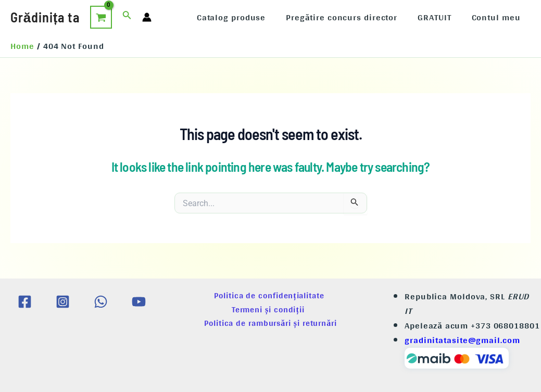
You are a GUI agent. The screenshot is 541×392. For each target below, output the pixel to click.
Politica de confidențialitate (270, 295)
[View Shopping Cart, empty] (101, 17)
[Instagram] (63, 302)
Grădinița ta (45, 17)
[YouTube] (139, 302)
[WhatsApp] (101, 302)
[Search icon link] (127, 17)
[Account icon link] (147, 17)
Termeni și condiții (270, 309)
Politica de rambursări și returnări (270, 323)
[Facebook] (25, 302)
